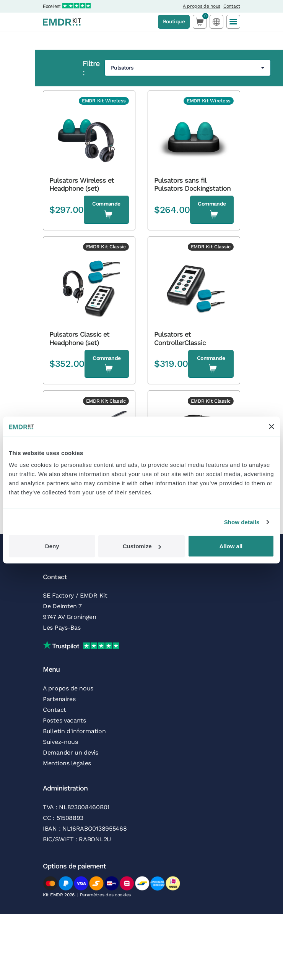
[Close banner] (272, 426)
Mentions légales (67, 763)
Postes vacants (64, 720)
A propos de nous (202, 6)
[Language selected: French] (216, 22)
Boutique (174, 21)
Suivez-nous (60, 742)
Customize (142, 546)
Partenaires (59, 699)
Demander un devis (71, 752)
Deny (52, 546)
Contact (232, 6)
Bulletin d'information (74, 731)
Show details (242, 522)
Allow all (231, 546)
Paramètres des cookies (105, 895)
